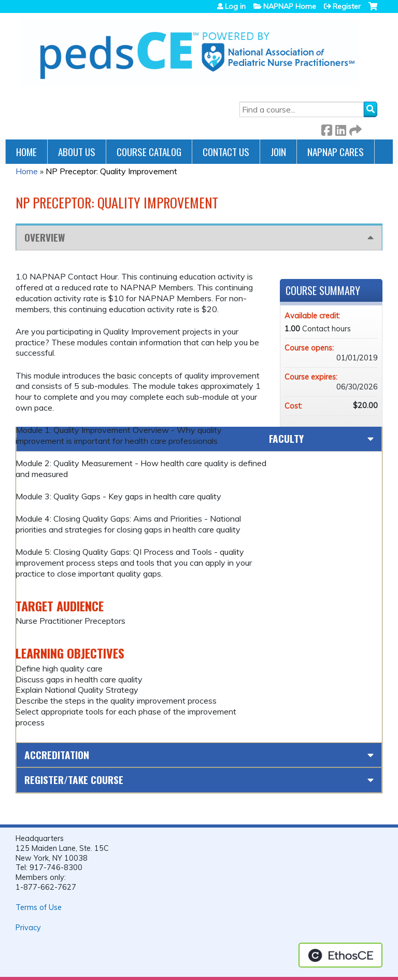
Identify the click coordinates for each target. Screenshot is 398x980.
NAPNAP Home (290, 6)
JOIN (278, 152)
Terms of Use (39, 907)
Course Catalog (149, 152)
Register (347, 6)
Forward (354, 128)
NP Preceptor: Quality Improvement (111, 171)
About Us (77, 152)
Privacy (28, 928)
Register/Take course (74, 780)
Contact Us (226, 152)
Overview (45, 237)
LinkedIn (340, 128)
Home (26, 152)
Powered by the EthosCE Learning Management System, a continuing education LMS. (340, 955)
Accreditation (57, 755)
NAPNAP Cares (336, 152)
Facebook (326, 128)
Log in (235, 6)
